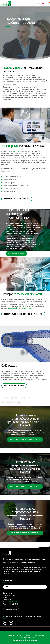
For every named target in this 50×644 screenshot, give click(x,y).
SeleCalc (16, 151)
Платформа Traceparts (14, 386)
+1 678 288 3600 (12, 602)
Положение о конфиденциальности (25, 640)
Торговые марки (39, 635)
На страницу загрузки (16, 254)
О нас (28, 635)
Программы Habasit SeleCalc (17, 199)
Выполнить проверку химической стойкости (23, 314)
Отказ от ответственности (26, 638)
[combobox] (25, 587)
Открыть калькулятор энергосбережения (25, 440)
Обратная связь (11, 609)
